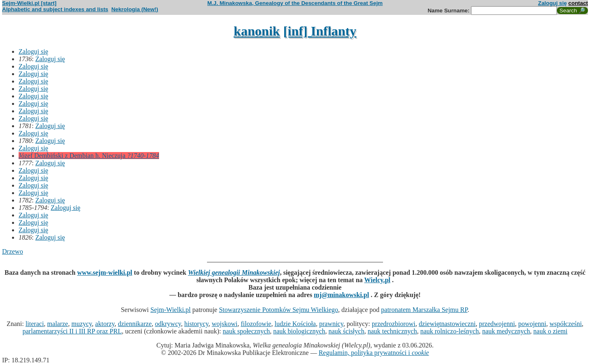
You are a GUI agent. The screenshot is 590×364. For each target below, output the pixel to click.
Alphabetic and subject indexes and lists (55, 9)
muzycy (82, 324)
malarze (58, 324)
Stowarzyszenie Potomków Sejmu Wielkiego (278, 310)
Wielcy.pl (377, 280)
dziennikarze (135, 324)
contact (578, 3)
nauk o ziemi (551, 331)
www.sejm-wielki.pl (105, 272)
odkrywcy (168, 324)
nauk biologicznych (299, 331)
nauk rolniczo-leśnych (450, 331)
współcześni (566, 324)
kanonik (257, 31)
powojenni (532, 324)
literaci (35, 324)
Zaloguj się (552, 3)
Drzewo (13, 251)
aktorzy (105, 324)
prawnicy (331, 324)
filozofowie (256, 324)
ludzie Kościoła (295, 324)
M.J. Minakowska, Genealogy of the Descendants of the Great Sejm (295, 3)
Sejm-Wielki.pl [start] (29, 3)
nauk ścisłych (346, 331)
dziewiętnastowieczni (447, 324)
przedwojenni (497, 324)
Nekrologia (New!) (134, 9)
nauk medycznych (506, 331)
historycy (196, 324)
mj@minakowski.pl (342, 295)
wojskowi (224, 324)
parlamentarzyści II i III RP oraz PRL (72, 331)
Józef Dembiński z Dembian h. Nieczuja (89, 156)
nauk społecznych (246, 331)
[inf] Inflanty (320, 31)
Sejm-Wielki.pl (171, 310)
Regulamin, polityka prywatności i (374, 353)
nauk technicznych (393, 331)
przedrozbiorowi (394, 324)
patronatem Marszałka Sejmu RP (424, 310)
